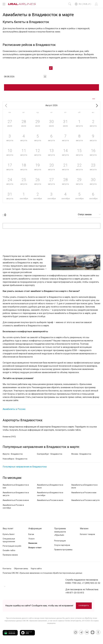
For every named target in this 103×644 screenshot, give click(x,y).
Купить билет (9, 534)
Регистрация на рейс (12, 546)
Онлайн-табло (9, 550)
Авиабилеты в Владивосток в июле (84, 486)
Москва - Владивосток (81, 454)
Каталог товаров (87, 534)
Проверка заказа (10, 555)
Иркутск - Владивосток (13, 454)
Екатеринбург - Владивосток (50, 454)
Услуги (31, 539)
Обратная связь (21, 569)
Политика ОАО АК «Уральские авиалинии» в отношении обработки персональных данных (42, 573)
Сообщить (84, 606)
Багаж (31, 534)
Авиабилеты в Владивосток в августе (16, 494)
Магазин (84, 529)
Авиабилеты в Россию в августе (85, 500)
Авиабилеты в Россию (14, 409)
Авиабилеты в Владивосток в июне (50, 486)
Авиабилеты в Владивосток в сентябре (50, 494)
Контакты (7, 569)
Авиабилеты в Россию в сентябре (13, 506)
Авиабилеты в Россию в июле (50, 500)
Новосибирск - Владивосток (15, 459)
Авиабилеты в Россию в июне (16, 500)
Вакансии (33, 543)
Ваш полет (8, 529)
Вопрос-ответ (35, 548)
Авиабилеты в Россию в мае (84, 493)
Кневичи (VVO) (9, 437)
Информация (35, 529)
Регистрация (60, 541)
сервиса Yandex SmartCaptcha (69, 621)
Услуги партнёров (62, 545)
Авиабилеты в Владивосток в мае (16, 486)
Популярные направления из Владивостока (25, 467)
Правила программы (63, 550)
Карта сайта (36, 569)
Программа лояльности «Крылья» (60, 532)
